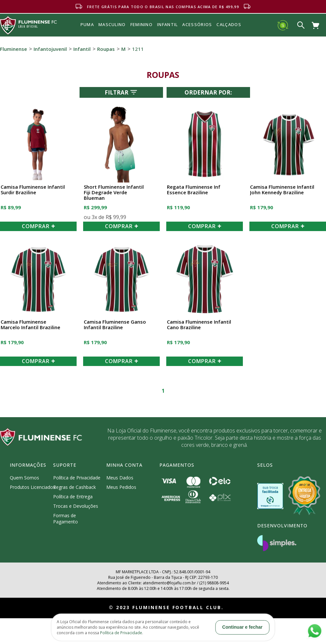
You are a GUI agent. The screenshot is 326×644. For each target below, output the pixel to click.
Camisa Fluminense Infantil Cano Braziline (199, 325)
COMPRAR (38, 226)
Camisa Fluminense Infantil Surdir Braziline (33, 190)
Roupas (106, 49)
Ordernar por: (208, 92)
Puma (87, 32)
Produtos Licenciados (33, 487)
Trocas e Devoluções (76, 506)
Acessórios (197, 39)
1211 (138, 49)
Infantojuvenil (50, 49)
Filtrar (121, 92)
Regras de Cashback (74, 487)
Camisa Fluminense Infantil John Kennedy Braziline (282, 190)
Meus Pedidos (121, 487)
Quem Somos (24, 478)
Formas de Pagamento (66, 519)
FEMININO (141, 24)
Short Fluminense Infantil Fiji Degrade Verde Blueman (114, 193)
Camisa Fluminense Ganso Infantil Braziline (115, 325)
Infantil (82, 49)
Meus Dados (120, 478)
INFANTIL (167, 24)
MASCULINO (112, 24)
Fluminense (14, 49)
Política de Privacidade (77, 478)
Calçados (229, 24)
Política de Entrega (73, 497)
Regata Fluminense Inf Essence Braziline (194, 190)
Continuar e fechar (243, 627)
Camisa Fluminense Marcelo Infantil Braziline (30, 325)
